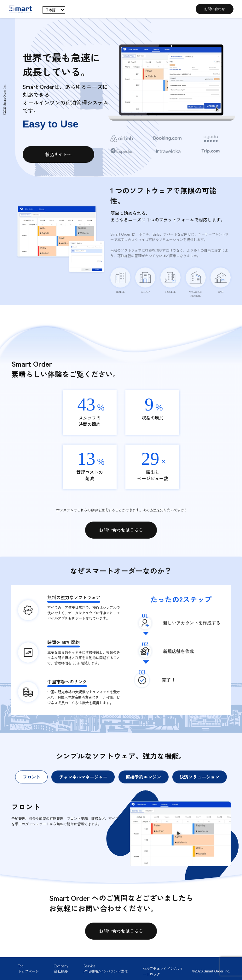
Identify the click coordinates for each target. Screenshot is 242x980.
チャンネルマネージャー (83, 777)
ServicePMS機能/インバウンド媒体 (106, 968)
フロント (32, 777)
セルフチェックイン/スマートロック (163, 971)
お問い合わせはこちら (121, 530)
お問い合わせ (215, 9)
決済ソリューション (199, 777)
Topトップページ (28, 968)
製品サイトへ (58, 154)
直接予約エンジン (143, 777)
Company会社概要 (61, 968)
